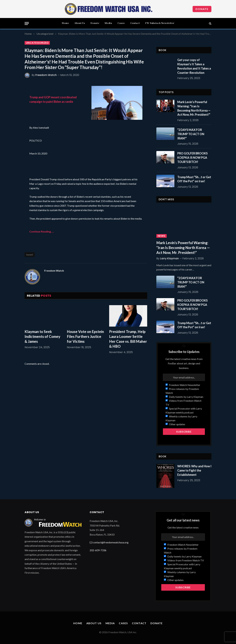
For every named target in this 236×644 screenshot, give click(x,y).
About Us (80, 23)
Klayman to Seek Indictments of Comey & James (42, 336)
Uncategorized (37, 43)
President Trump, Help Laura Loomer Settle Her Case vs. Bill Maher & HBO (128, 339)
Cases (121, 23)
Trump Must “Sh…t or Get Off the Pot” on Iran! (194, 179)
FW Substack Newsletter (160, 23)
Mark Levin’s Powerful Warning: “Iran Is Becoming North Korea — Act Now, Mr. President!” (194, 108)
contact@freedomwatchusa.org (111, 542)
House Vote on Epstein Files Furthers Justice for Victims (85, 336)
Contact (135, 23)
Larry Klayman (169, 258)
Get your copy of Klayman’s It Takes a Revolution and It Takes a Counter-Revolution (194, 66)
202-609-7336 (98, 550)
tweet (30, 255)
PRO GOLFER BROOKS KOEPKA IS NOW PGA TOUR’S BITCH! (192, 157)
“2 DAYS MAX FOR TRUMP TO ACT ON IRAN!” (191, 134)
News (162, 236)
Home (65, 23)
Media (108, 23)
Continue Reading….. (42, 231)
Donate (202, 9)
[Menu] (27, 23)
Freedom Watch (46, 75)
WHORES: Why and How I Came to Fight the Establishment (194, 470)
